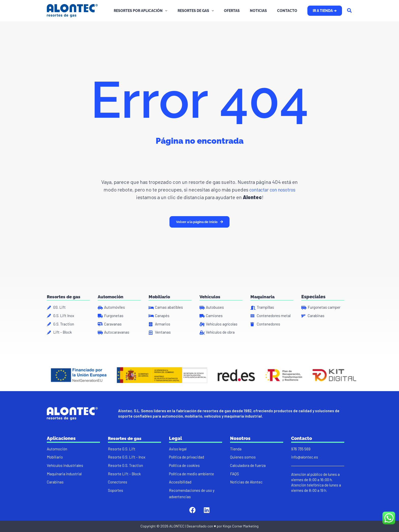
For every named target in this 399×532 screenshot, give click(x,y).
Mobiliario (160, 294)
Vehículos (210, 294)
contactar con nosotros (272, 189)
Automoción (111, 294)
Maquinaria (263, 294)
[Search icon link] (350, 11)
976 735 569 (301, 448)
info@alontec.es (305, 457)
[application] (179, 11)
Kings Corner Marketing (241, 528)
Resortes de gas (65, 294)
